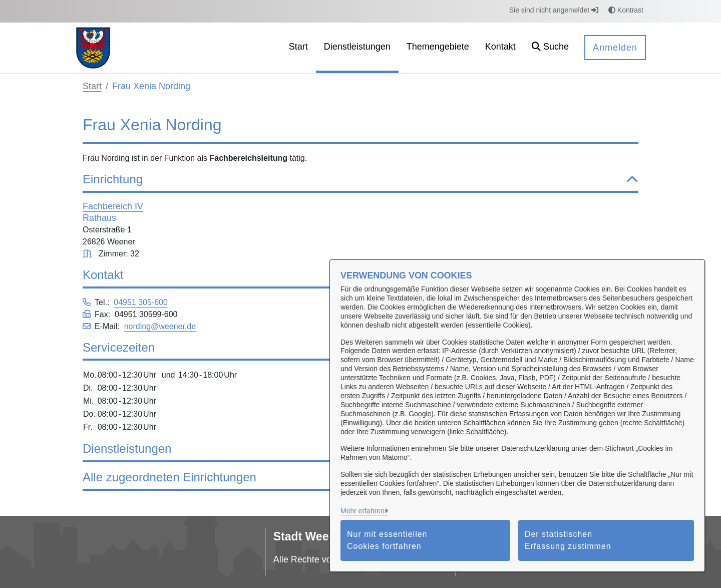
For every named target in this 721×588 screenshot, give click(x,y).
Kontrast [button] (626, 10)
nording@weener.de (160, 326)
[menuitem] (298, 48)
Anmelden (615, 48)
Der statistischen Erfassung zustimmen (568, 540)
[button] (550, 48)
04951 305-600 (141, 302)
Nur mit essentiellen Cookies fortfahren (387, 540)
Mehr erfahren (363, 511)
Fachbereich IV (113, 206)
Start (92, 86)
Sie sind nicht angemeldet (554, 10)
